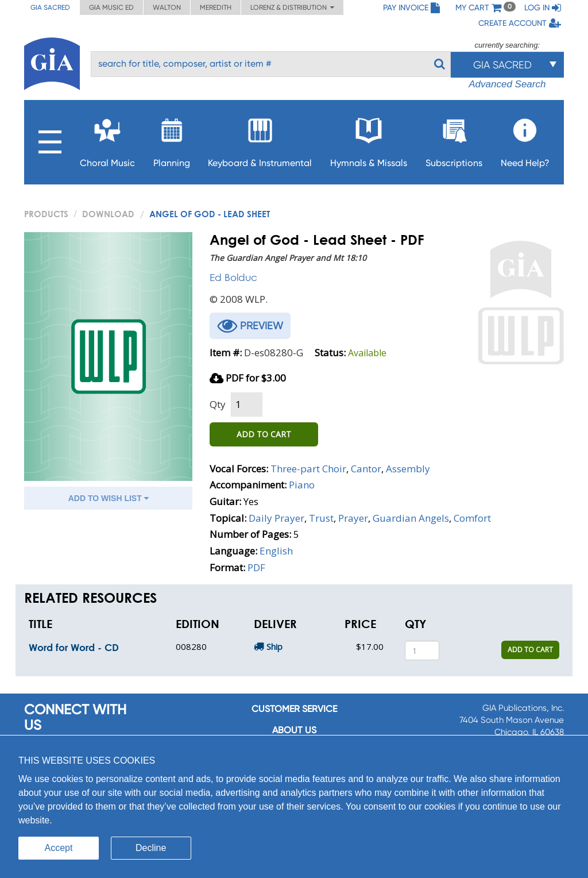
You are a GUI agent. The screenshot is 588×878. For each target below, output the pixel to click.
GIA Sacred (50, 7)
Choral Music (107, 139)
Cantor (366, 469)
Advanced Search (507, 84)
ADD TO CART (264, 434)
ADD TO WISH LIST (109, 498)
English (276, 551)
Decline (151, 848)
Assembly (408, 469)
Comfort (472, 518)
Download (108, 214)
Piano (302, 485)
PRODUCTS (46, 214)
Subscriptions (454, 139)
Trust (321, 518)
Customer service (294, 709)
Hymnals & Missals (369, 139)
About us (294, 730)
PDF (256, 567)
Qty (218, 404)
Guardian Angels (411, 518)
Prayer (353, 518)
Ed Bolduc (233, 277)
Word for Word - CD (74, 647)
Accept (59, 848)
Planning (172, 139)
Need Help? (525, 139)
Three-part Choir (308, 469)
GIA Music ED (111, 7)
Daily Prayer (276, 518)
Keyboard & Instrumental (260, 139)
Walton (167, 7)
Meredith (216, 7)
